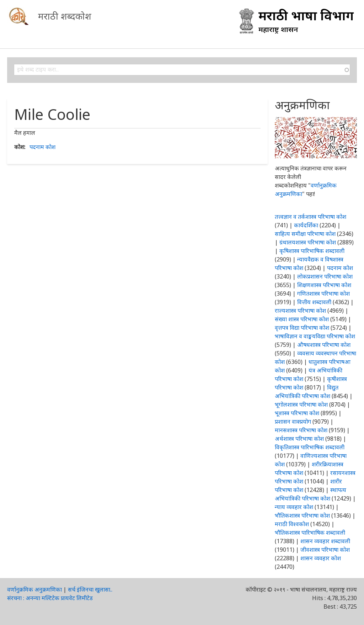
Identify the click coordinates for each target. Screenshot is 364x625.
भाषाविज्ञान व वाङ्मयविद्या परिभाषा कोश (315, 336)
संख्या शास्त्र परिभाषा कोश (302, 319)
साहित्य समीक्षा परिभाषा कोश (305, 234)
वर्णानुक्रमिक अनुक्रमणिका (34, 589)
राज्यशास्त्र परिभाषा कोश (300, 311)
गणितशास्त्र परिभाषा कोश (323, 293)
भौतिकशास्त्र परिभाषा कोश (302, 515)
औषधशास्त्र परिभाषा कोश (324, 345)
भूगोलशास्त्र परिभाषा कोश (301, 404)
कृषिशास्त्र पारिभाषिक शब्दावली (312, 251)
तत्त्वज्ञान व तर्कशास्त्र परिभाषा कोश (311, 217)
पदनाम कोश (42, 147)
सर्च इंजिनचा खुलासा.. (90, 589)
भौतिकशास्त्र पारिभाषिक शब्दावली (310, 533)
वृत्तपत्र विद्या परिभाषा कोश (302, 328)
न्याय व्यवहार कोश (294, 507)
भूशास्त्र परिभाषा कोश (297, 413)
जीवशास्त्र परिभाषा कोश (325, 550)
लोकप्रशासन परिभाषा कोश (325, 276)
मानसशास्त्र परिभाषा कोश (301, 430)
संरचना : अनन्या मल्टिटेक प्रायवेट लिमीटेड (50, 598)
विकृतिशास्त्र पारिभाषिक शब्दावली (310, 447)
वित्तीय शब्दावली (314, 302)
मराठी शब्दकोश (65, 16)
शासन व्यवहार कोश (321, 558)
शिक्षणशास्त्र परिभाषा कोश (324, 285)
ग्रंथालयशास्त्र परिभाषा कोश (308, 242)
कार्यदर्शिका (306, 225)
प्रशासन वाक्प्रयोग (293, 422)
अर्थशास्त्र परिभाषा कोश (299, 439)
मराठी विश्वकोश (292, 524)
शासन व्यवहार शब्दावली (325, 541)
